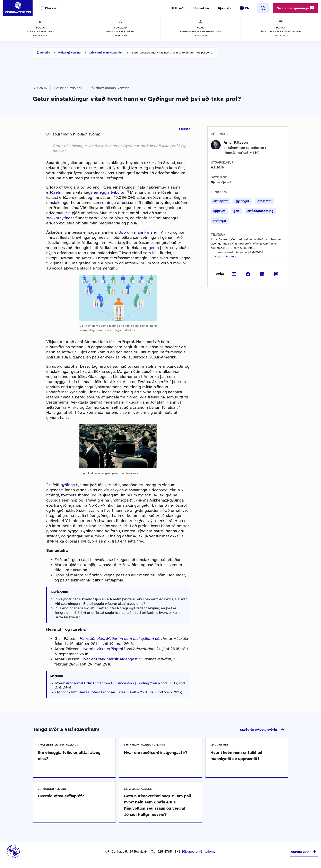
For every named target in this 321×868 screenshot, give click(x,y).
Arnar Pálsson (236, 142)
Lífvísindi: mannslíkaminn (106, 53)
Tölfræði (178, 8)
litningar (220, 221)
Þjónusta (225, 8)
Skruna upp (304, 852)
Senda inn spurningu (295, 8)
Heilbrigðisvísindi (70, 53)
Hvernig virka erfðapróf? (103, 649)
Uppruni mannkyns (135, 232)
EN (247, 8)
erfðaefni (54, 192)
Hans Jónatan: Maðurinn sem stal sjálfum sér (120, 639)
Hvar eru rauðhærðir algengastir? (112, 659)
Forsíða (45, 53)
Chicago (216, 257)
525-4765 (165, 852)
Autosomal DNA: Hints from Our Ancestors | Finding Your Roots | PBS (122, 683)
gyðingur (243, 201)
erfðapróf (220, 201)
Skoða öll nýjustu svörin (262, 730)
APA (226, 257)
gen (236, 211)
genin (154, 248)
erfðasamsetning (260, 211)
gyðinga (68, 485)
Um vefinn (201, 8)
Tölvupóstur (199, 852)
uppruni (219, 211)
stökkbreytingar (60, 218)
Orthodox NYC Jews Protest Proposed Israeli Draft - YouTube (104, 692)
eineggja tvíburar (109, 192)
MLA (234, 257)
